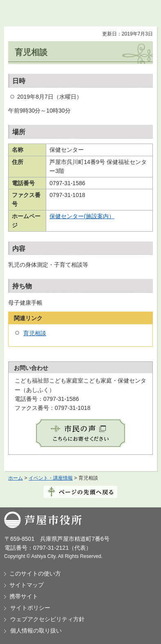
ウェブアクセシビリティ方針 (47, 619)
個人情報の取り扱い (36, 631)
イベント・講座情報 (51, 478)
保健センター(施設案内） (82, 216)
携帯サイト (24, 596)
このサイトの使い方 (35, 573)
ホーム (16, 478)
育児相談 (35, 333)
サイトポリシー (30, 608)
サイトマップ (27, 585)
